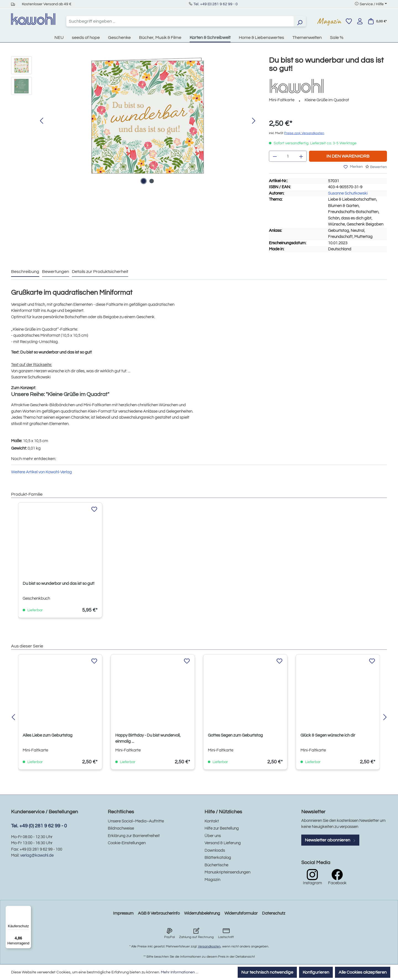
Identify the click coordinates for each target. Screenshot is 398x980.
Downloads (215, 850)
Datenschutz (274, 913)
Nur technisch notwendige (267, 972)
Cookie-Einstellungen (127, 843)
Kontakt (212, 821)
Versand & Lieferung (223, 843)
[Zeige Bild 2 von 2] (151, 181)
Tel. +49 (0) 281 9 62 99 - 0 (216, 4)
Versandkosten (209, 946)
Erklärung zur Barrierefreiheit (134, 836)
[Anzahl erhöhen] (301, 156)
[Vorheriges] (41, 121)
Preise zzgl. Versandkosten (304, 133)
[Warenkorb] (377, 21)
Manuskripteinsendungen (227, 872)
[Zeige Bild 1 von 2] (143, 181)
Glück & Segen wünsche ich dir (328, 735)
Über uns (213, 836)
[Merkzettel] (349, 21)
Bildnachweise (121, 828)
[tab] (25, 272)
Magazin (329, 21)
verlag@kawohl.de (37, 855)
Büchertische (216, 865)
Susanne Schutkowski (348, 193)
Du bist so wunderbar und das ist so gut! (58, 584)
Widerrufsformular (241, 913)
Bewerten (379, 167)
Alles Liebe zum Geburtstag (48, 735)
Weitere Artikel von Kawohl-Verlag (41, 472)
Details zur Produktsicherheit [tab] (100, 272)
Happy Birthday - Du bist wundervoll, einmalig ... (148, 738)
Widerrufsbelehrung (202, 913)
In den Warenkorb (348, 156)
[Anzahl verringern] (275, 156)
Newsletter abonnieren (330, 840)
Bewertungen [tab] (56, 272)
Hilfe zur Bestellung (222, 828)
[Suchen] (300, 21)
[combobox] (180, 21)
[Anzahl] (288, 156)
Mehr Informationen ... (180, 972)
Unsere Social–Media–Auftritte (136, 821)
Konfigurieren (316, 972)
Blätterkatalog (218, 858)
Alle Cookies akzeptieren (363, 972)
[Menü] (28, 909)
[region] (134, 121)
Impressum (123, 913)
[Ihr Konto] (360, 21)
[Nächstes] (254, 121)
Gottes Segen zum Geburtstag (235, 735)
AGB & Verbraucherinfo (159, 913)
